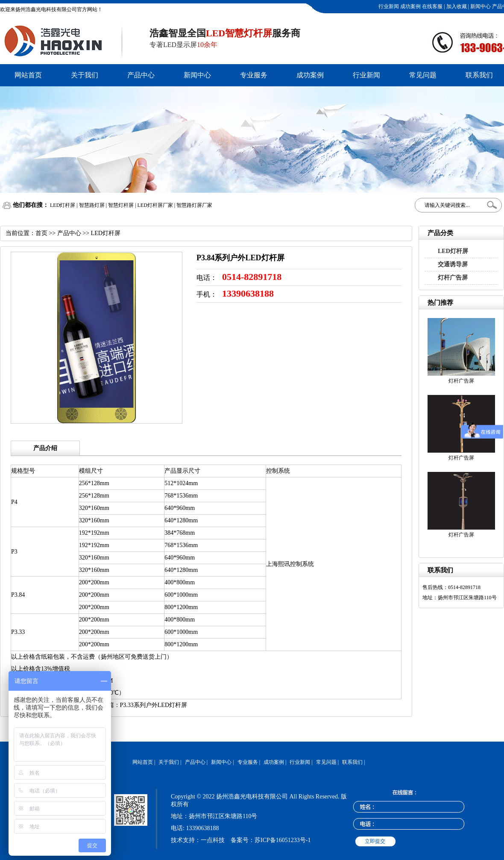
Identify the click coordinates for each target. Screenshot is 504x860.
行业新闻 (388, 6)
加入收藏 (456, 6)
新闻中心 (480, 6)
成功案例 (410, 6)
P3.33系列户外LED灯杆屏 (154, 705)
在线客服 (432, 6)
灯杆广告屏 (453, 278)
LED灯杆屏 (453, 251)
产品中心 (141, 75)
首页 (41, 233)
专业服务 (254, 75)
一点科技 (213, 840)
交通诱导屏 (453, 264)
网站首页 (28, 75)
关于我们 (85, 75)
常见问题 (423, 75)
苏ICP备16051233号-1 (283, 840)
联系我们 (479, 75)
